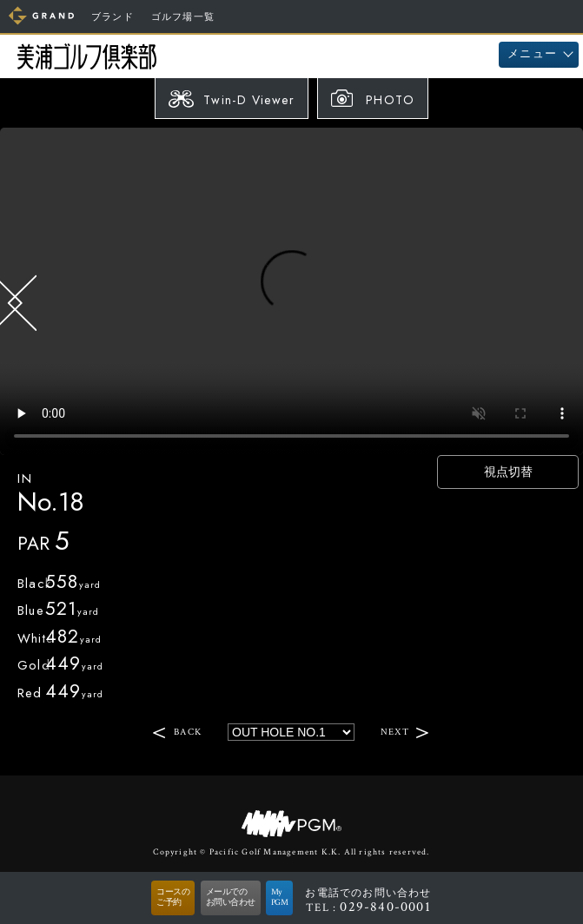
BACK (188, 732)
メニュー (532, 54)
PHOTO (390, 100)
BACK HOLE (22, 304)
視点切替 (508, 472)
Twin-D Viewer (249, 100)
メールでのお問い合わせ (231, 898)
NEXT (395, 732)
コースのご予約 (173, 898)
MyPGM (280, 898)
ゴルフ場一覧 (183, 17)
